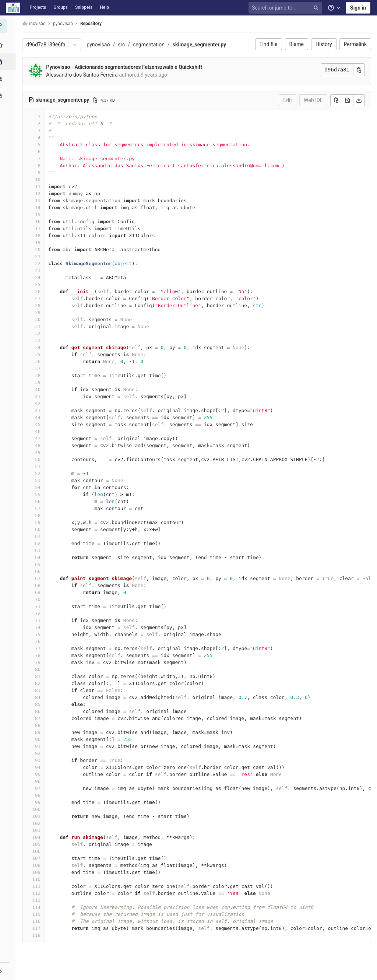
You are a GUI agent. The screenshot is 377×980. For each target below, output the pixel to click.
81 (40, 676)
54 (40, 487)
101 (38, 816)
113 (38, 900)
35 (40, 354)
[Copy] (336, 100)
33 (40, 340)
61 (40, 536)
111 (38, 886)
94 (40, 767)
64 (40, 557)
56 (40, 501)
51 (40, 466)
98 (40, 795)
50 (40, 459)
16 (40, 222)
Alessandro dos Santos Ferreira (84, 75)
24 (40, 278)
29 (40, 312)
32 (40, 333)
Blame (297, 44)
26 (40, 291)
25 (40, 284)
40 (40, 389)
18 (40, 236)
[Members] (9, 95)
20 (40, 250)
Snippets (84, 7)
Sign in (358, 8)
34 (40, 347)
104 (38, 837)
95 (40, 774)
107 (38, 858)
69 (40, 592)
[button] (9, 971)
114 (38, 907)
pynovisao (100, 45)
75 (40, 634)
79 (40, 662)
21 (40, 257)
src (124, 45)
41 (40, 396)
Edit (288, 100)
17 (40, 229)
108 (38, 865)
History (324, 44)
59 (40, 522)
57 (40, 508)
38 (40, 375)
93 (40, 760)
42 (40, 403)
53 (40, 480)
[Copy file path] (97, 100)
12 (40, 194)
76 (40, 641)
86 (40, 711)
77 (40, 648)
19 (40, 243)
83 (40, 690)
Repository (93, 24)
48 (40, 445)
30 (40, 319)
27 (40, 298)
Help (104, 7)
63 (40, 550)
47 (40, 438)
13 (40, 201)
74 (40, 627)
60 (40, 529)
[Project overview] (9, 45)
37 (40, 368)
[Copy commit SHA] (359, 70)
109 (38, 872)
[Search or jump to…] (286, 8)
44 (40, 417)
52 (40, 473)
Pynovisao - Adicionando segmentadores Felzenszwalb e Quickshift (126, 67)
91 (40, 746)
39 (40, 382)
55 (40, 494)
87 (40, 718)
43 (40, 410)
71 (40, 606)
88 (40, 725)
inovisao (36, 23)
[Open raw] (348, 100)
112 (38, 893)
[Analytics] (9, 78)
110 (38, 879)
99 (40, 802)
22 (40, 264)
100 (38, 809)
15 (40, 215)
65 (40, 564)
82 (40, 683)
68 (40, 585)
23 (40, 271)
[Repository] (10, 62)
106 (38, 851)
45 (40, 424)
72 (40, 613)
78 (40, 655)
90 (40, 739)
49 (40, 452)
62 (40, 543)
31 (40, 326)
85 (40, 704)
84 (40, 697)
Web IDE (313, 100)
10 (40, 180)
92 (40, 753)
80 (40, 669)
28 (40, 305)
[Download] (359, 100)
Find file (269, 44)
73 (40, 620)
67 (40, 578)
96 (40, 781)
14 (40, 208)
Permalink (355, 44)
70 (40, 599)
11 (40, 187)
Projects (38, 7)
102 (38, 823)
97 (40, 788)
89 (40, 732)
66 (40, 571)
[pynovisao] (9, 26)
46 (40, 431)
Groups (61, 7)
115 (38, 914)
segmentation (151, 45)
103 (38, 830)
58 (40, 515)
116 (38, 921)
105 (38, 844)
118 (38, 935)
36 (40, 361)
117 (38, 928)
